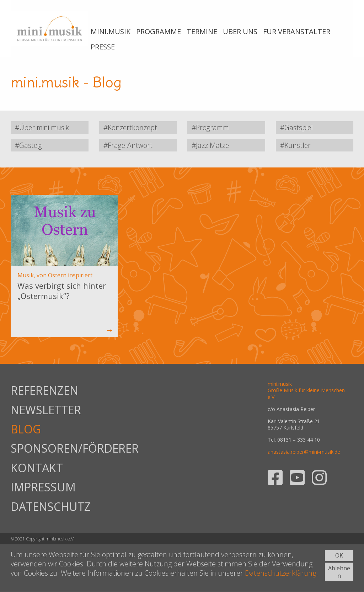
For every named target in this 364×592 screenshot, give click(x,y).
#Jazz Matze (210, 145)
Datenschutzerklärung (280, 573)
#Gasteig (28, 145)
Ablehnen (339, 572)
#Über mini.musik (42, 127)
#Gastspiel (296, 127)
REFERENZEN (44, 390)
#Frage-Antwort (128, 145)
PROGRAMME (159, 31)
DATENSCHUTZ (51, 506)
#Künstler (295, 145)
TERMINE (202, 31)
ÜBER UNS (240, 31)
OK (339, 555)
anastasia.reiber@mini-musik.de (304, 452)
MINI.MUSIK (111, 31)
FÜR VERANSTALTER (297, 31)
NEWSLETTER (46, 410)
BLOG (26, 429)
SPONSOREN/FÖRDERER (53, 448)
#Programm (210, 127)
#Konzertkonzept (130, 127)
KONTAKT (37, 468)
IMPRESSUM (43, 487)
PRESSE (103, 47)
